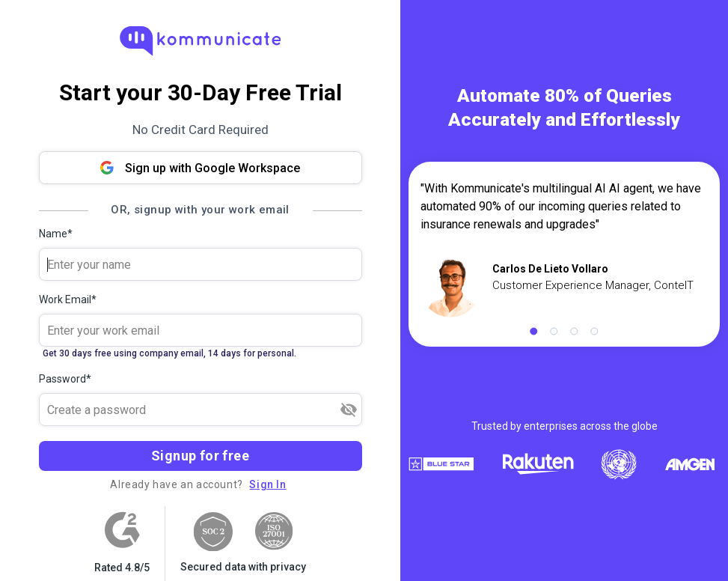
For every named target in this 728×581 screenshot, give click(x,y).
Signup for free (200, 456)
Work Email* (68, 299)
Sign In (267, 484)
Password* (65, 379)
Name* (56, 234)
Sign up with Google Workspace (200, 168)
